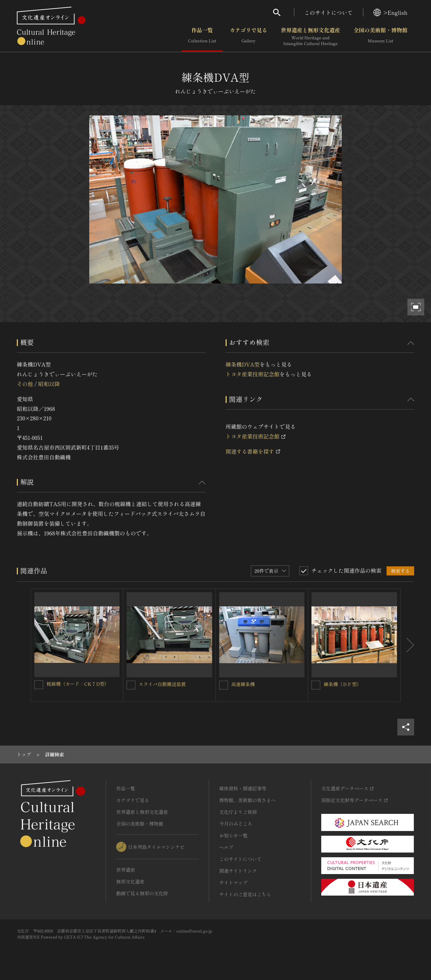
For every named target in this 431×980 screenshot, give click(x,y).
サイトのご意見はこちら (245, 894)
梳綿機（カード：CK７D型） (78, 684)
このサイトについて (329, 12)
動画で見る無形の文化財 (142, 893)
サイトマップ (233, 882)
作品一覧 (202, 37)
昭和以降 (49, 384)
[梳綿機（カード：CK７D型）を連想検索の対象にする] (39, 685)
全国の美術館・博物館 (380, 37)
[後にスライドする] (407, 645)
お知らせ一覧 (233, 835)
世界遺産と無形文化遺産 (310, 37)
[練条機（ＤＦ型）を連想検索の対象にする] (316, 685)
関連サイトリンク (238, 871)
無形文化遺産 (130, 881)
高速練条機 (243, 684)
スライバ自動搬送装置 (162, 684)
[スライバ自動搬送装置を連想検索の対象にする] (131, 685)
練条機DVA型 (243, 364)
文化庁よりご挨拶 (238, 812)
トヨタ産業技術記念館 (253, 374)
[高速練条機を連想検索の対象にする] (224, 685)
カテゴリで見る (248, 37)
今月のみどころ (236, 824)
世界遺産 (126, 870)
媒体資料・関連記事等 (243, 788)
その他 (25, 384)
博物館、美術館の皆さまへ (247, 800)
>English (390, 12)
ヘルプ (226, 847)
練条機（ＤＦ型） (342, 684)
